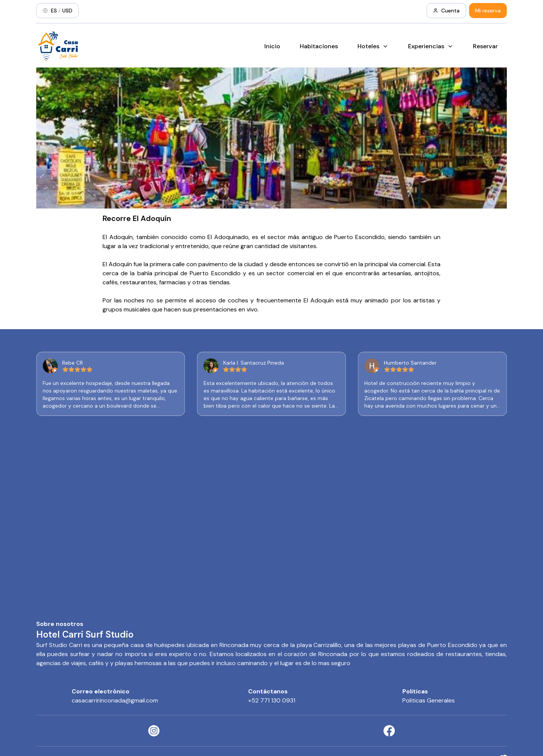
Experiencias (431, 46)
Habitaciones (319, 46)
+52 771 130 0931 (272, 700)
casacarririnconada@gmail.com (115, 700)
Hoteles (373, 46)
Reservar (485, 46)
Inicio (272, 46)
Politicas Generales (429, 700)
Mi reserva (488, 11)
